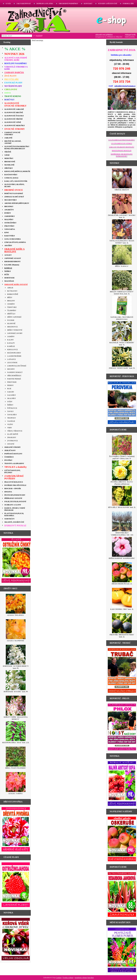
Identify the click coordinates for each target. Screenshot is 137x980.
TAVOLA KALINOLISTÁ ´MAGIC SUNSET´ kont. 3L (122, 242)
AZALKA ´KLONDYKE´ (16, 641)
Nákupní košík (130, 35)
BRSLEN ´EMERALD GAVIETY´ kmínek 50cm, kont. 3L (122, 293)
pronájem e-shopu (81, 978)
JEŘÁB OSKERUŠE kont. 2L (122, 584)
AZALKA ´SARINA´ (16, 793)
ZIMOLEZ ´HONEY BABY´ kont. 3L (122, 368)
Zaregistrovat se (101, 37)
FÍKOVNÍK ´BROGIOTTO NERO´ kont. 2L (122, 636)
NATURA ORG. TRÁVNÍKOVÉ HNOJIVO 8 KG (122, 318)
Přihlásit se (111, 37)
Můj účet (119, 37)
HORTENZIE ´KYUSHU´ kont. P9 (16, 692)
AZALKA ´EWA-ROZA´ (16, 615)
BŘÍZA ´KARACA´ (122, 266)
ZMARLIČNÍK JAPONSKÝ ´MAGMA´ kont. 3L (122, 216)
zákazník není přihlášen (104, 35)
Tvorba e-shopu (68, 978)
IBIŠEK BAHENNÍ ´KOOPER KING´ (122, 558)
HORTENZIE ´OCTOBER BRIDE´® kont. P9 (16, 667)
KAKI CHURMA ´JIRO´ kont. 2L (122, 609)
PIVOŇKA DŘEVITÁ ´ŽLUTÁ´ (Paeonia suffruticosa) (122, 483)
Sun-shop (90, 978)
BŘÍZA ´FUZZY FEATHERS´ (16, 768)
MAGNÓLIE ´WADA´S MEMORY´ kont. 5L (122, 344)
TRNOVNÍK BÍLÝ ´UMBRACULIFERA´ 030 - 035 (122, 534)
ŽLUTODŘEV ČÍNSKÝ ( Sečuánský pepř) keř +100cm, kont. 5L (122, 457)
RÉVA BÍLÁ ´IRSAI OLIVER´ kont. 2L (122, 507)
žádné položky (130, 37)
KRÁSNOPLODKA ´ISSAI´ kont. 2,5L (16, 743)
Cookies (59, 978)
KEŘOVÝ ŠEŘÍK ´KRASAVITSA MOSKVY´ (16, 718)
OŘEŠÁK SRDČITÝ (122, 190)
